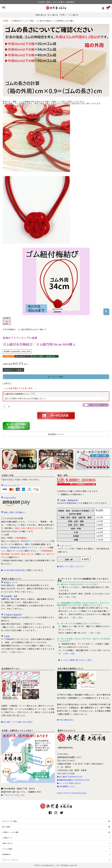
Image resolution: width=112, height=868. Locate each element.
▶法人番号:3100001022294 (70, 777)
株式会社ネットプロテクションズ (36, 541)
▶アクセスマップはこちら (13, 795)
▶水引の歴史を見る (65, 720)
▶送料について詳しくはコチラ (71, 566)
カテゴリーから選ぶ (10, 821)
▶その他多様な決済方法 (12, 570)
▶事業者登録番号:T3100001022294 (73, 780)
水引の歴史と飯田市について (70, 669)
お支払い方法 (8, 475)
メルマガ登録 (7, 849)
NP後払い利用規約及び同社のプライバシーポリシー (24, 548)
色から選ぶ (52, 15)
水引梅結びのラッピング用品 (22, 21)
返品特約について (56, 434)
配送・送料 (63, 475)
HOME (6, 21)
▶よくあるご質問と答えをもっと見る (75, 660)
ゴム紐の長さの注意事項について (19, 394)
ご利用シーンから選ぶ (68, 15)
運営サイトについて (66, 730)
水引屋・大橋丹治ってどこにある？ (17, 730)
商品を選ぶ (40, 15)
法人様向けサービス (10, 669)
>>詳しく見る (70, 597)
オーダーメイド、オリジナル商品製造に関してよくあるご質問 (83, 580)
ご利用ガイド (7, 838)
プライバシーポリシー (11, 860)
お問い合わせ (7, 843)
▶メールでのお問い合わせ (69, 783)
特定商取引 (6, 854)
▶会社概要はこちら (66, 786)
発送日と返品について (12, 579)
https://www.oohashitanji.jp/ (72, 793)
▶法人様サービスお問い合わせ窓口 (17, 722)
